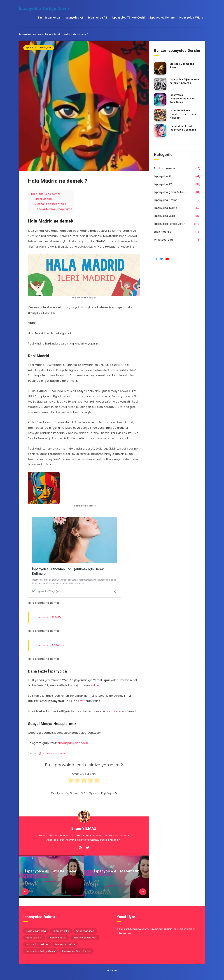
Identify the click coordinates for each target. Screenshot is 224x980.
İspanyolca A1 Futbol (49, 617)
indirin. (95, 685)
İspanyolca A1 (74, 18)
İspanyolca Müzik (191, 18)
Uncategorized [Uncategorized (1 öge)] (85, 931)
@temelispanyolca (52, 753)
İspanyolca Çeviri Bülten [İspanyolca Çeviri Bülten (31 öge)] (76, 951)
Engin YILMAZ (84, 828)
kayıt (81, 701)
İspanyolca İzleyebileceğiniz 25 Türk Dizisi (182, 99)
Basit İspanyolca (49, 18)
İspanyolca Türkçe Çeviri (44, 8)
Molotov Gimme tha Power (182, 66)
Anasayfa (24, 34)
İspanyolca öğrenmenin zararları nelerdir (184, 81)
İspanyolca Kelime (162, 18)
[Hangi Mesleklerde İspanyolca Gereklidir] (160, 131)
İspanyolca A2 (98, 18)
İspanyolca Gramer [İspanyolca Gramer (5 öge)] (85, 938)
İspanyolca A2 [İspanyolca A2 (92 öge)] (58, 938)
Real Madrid (43, 199)
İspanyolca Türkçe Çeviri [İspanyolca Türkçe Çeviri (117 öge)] (40, 951)
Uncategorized (163, 240)
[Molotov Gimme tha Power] (160, 68)
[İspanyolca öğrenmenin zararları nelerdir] (160, 84)
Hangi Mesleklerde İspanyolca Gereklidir (183, 128)
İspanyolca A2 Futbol (50, 645)
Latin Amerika (163, 232)
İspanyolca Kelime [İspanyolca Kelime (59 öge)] (37, 944)
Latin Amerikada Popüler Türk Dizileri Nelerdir (183, 114)
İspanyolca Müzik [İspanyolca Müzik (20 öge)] (65, 944)
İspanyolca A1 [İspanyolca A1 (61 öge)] (34, 938)
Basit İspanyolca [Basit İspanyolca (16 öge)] (36, 931)
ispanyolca (113, 711)
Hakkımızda (112, 970)
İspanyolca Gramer (166, 200)
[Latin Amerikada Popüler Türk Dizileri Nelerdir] (160, 115)
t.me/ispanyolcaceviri (73, 743)
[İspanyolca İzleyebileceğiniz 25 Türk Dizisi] (160, 99)
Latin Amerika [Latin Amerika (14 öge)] (61, 931)
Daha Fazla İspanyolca (50, 204)
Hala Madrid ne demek (45, 194)
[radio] (71, 782)
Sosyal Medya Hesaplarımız (53, 209)
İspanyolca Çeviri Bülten (169, 192)
